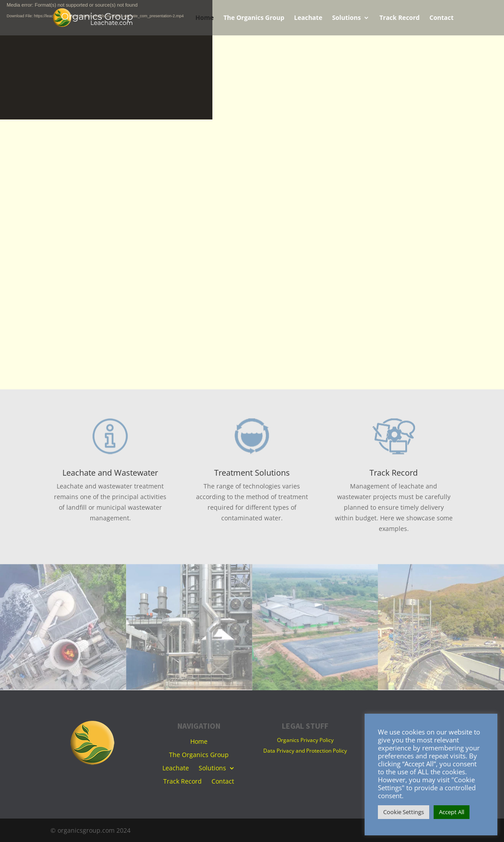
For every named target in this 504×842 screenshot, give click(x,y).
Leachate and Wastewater (110, 473)
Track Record (399, 18)
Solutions (346, 18)
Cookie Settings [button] (404, 812)
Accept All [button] (452, 812)
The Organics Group (254, 18)
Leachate (308, 18)
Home (205, 18)
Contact (441, 18)
